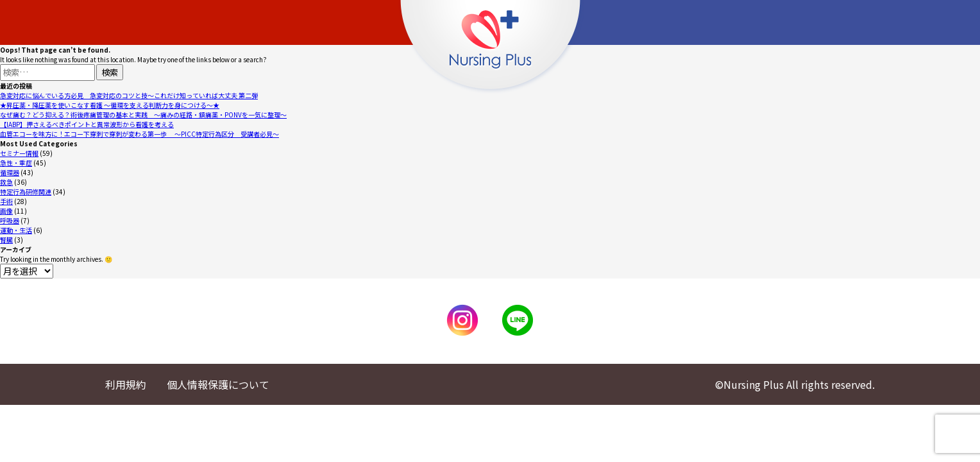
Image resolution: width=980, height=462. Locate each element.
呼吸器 (10, 220)
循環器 (10, 172)
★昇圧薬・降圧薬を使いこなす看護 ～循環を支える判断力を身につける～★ (110, 105)
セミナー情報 (19, 153)
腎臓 (6, 240)
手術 (6, 201)
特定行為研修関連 (26, 192)
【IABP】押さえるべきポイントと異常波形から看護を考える (87, 124)
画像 (6, 211)
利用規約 (126, 384)
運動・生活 (16, 230)
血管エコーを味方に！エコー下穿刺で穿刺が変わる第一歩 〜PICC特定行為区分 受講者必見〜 (139, 134)
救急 (6, 182)
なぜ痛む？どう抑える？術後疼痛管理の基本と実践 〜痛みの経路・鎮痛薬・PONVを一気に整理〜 (143, 115)
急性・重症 (16, 163)
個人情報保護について (218, 384)
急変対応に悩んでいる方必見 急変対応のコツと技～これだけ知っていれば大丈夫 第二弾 (129, 95)
